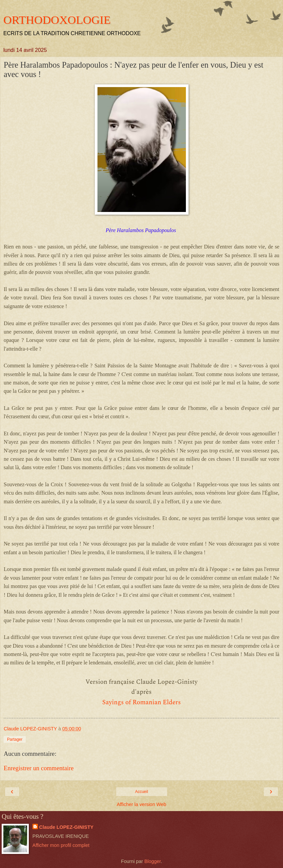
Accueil (141, 792)
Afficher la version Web (141, 804)
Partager (15, 739)
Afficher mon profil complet (61, 845)
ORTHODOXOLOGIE (57, 20)
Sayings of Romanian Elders (141, 702)
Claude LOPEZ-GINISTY (66, 827)
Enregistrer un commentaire (39, 768)
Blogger (153, 861)
